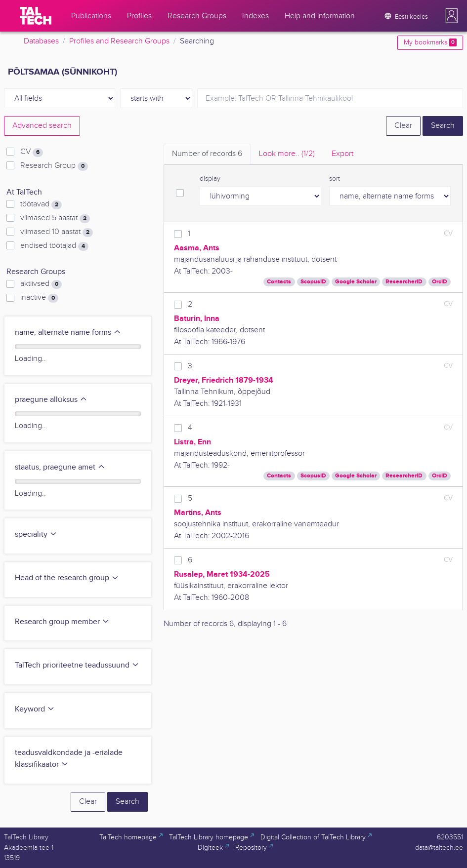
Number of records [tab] (207, 154)
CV (32, 152)
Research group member (62, 622)
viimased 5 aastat (55, 218)
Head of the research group (67, 578)
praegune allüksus (51, 400)
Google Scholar (356, 282)
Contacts (279, 282)
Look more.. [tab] (287, 154)
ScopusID (313, 282)
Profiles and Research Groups (119, 41)
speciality (36, 534)
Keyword (35, 709)
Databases (41, 41)
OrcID (440, 282)
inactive (39, 298)
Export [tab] (342, 154)
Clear (403, 126)
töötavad (41, 204)
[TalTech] (36, 16)
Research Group (54, 166)
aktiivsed (41, 284)
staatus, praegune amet (60, 467)
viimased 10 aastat (57, 232)
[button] (452, 16)
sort (335, 179)
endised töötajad (54, 246)
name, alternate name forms (68, 333)
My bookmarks (430, 42)
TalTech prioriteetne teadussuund (77, 665)
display (210, 179)
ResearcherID (404, 282)
